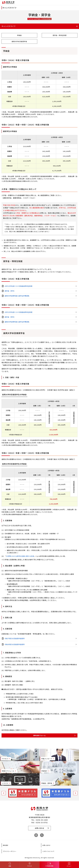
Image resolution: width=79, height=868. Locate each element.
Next (75, 793)
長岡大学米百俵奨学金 (19, 41)
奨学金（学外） (10, 291)
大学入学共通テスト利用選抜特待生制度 (19, 286)
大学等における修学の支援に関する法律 (20, 556)
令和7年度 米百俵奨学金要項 (15, 638)
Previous (4, 793)
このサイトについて (48, 851)
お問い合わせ (46, 845)
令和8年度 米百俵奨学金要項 (15, 644)
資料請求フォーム (39, 735)
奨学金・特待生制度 (60, 35)
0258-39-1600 (42, 820)
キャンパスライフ (9, 26)
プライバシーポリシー (10, 851)
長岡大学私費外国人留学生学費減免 (17, 296)
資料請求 (6, 845)
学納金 (19, 35)
